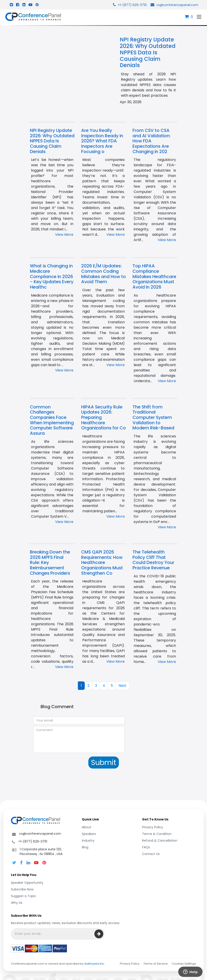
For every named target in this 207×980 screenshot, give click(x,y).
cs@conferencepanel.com (174, 5)
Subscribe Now (22, 889)
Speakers (89, 834)
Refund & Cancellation (160, 841)
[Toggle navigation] (199, 17)
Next (122, 686)
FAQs (146, 847)
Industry (88, 841)
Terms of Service (156, 964)
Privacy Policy (153, 827)
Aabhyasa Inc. (95, 964)
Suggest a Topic (24, 896)
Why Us (17, 903)
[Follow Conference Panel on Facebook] (21, 863)
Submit (104, 762)
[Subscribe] (99, 934)
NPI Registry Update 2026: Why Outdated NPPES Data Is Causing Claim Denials (148, 52)
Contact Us (151, 854)
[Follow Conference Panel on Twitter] (14, 863)
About (87, 827)
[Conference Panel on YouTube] (36, 863)
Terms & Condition (157, 834)
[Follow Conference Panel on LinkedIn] (28, 863)
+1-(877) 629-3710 (129, 5)
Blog (85, 847)
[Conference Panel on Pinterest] (44, 863)
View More (64, 235)
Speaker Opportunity (27, 883)
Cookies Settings (184, 964)
